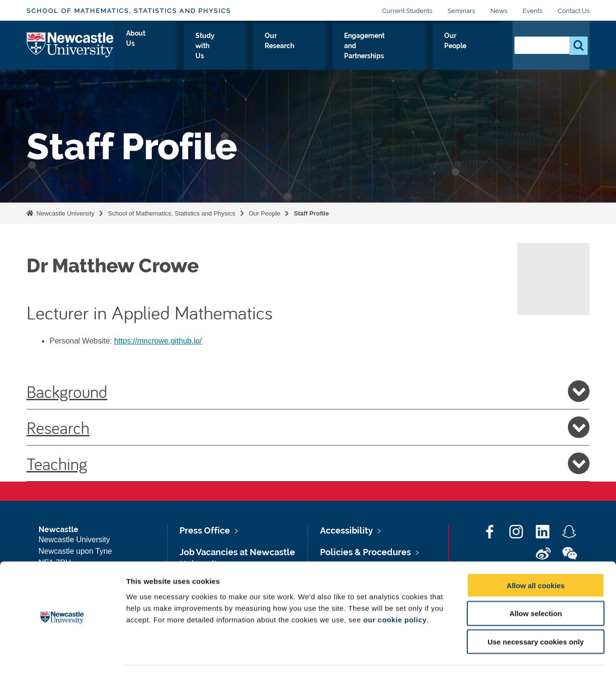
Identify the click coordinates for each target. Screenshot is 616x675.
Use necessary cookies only (536, 614)
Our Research (287, 47)
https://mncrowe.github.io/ (158, 341)
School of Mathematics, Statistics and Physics (129, 11)
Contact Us (574, 11)
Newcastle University (64, 213)
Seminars (461, 11)
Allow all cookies (536, 557)
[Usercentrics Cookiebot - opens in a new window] (62, 656)
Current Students (407, 11)
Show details (505, 656)
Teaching (308, 463)
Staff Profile (311, 213)
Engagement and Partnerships (384, 47)
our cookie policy (395, 591)
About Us (162, 47)
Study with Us (220, 47)
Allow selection (535, 585)
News (499, 11)
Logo (71, 45)
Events (533, 11)
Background (308, 391)
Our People (476, 47)
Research (308, 427)
